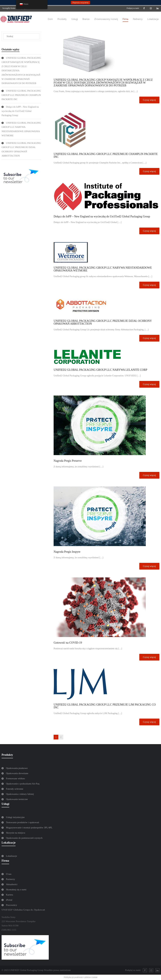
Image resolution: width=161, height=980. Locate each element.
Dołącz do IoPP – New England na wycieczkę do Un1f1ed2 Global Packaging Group (102, 216)
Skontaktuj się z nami (16, 890)
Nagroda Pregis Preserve (68, 461)
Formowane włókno (15, 778)
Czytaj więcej (149, 100)
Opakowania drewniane (17, 773)
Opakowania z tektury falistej (20, 794)
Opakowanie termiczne (17, 799)
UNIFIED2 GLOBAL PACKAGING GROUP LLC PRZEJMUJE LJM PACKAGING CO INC (105, 706)
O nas (9, 874)
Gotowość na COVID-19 (68, 643)
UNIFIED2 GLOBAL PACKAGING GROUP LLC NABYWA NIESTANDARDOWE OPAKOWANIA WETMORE (103, 269)
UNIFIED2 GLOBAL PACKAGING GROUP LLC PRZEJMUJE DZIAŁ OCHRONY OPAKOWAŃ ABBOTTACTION (103, 322)
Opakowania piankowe (17, 768)
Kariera (10, 895)
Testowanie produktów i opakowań (22, 822)
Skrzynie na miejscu (16, 833)
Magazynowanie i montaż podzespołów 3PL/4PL (29, 828)
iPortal (9, 900)
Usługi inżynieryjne (15, 817)
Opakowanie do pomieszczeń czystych (24, 838)
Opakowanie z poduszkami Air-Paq (23, 784)
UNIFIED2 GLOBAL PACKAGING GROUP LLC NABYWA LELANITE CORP (100, 370)
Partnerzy (10, 879)
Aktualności (12, 884)
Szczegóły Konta (9, 8)
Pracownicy (12, 905)
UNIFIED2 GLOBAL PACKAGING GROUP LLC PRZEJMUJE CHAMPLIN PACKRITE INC (106, 155)
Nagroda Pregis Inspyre (67, 552)
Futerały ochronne (15, 789)
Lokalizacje (11, 856)
